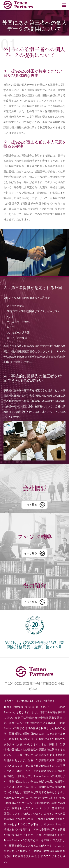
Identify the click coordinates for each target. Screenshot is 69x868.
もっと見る (31, 505)
